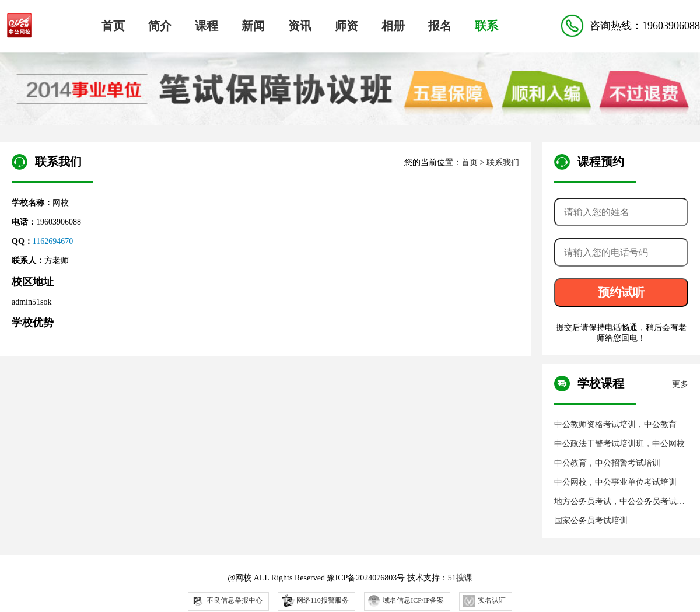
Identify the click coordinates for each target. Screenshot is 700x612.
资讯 (300, 26)
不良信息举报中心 (227, 601)
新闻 (253, 26)
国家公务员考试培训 (591, 521)
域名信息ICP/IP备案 (406, 601)
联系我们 (503, 162)
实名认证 (484, 601)
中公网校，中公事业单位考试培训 (615, 482)
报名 (440, 26)
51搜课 (460, 578)
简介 (160, 26)
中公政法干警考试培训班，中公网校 (619, 444)
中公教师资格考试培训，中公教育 (615, 424)
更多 (680, 384)
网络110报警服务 (315, 600)
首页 (113, 26)
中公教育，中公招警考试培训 (607, 463)
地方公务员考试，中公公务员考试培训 (619, 502)
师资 (346, 26)
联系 (487, 26)
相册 (393, 26)
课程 (206, 26)
